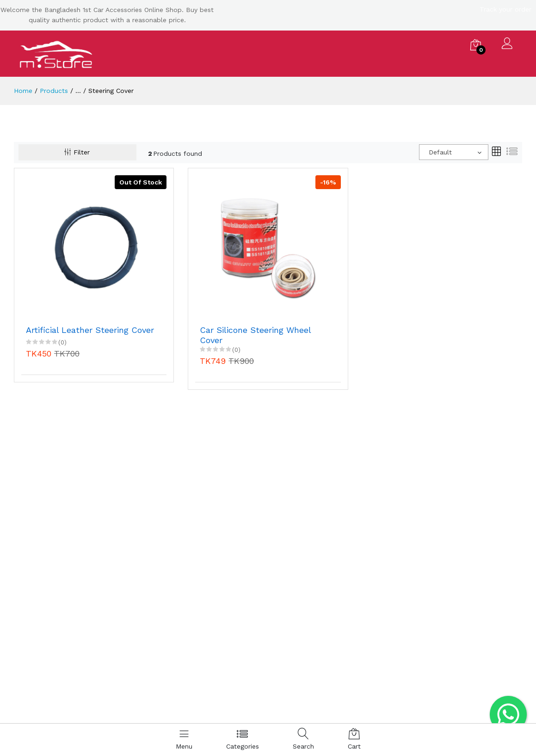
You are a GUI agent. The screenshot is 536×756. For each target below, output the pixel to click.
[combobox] (454, 152)
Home (23, 91)
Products (54, 91)
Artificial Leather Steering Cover (90, 330)
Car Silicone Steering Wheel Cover (255, 335)
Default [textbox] (440, 152)
